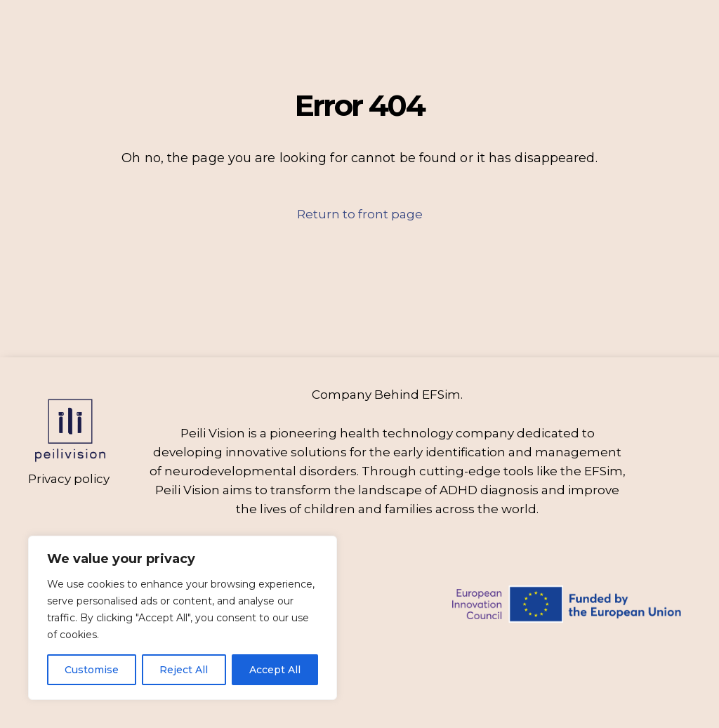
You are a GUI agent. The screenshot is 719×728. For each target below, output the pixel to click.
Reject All (184, 670)
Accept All (275, 670)
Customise (92, 670)
